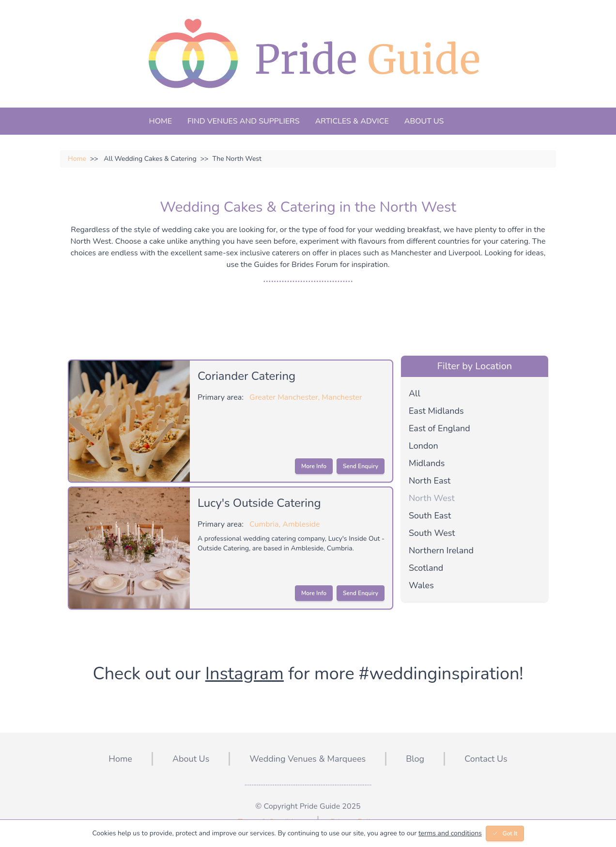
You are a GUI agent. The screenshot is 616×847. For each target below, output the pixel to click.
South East (430, 516)
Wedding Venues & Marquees (308, 759)
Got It (505, 833)
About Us (424, 121)
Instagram (245, 674)
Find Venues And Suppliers (244, 121)
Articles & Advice (352, 121)
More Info (314, 466)
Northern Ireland (441, 550)
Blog (415, 759)
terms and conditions (450, 833)
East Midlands (436, 411)
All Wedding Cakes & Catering (143, 159)
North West (432, 498)
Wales (421, 585)
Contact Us (486, 759)
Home (161, 121)
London (423, 446)
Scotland (426, 568)
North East (430, 481)
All (415, 393)
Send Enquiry (361, 466)
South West (432, 533)
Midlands (427, 463)
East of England (439, 428)
